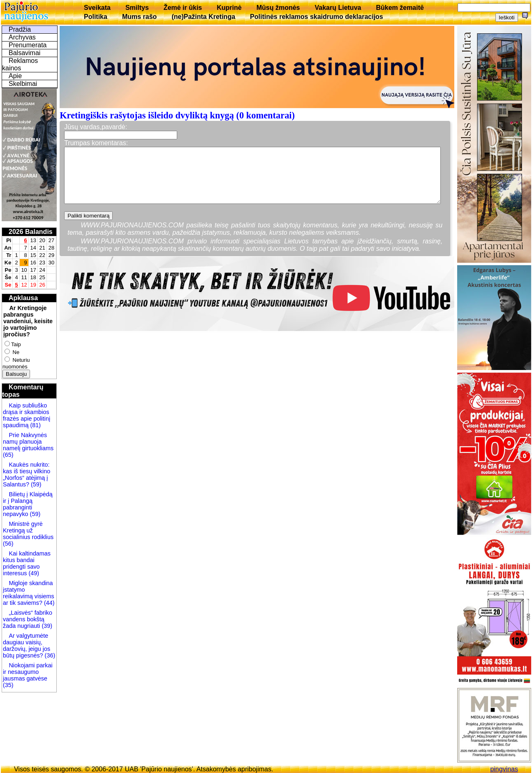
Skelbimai (23, 84)
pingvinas (504, 769)
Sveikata (97, 8)
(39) (46, 626)
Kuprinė (229, 8)
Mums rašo (139, 17)
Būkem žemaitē (400, 8)
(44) (49, 603)
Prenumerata (28, 45)
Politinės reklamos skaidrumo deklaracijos (317, 17)
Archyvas (22, 37)
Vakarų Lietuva (338, 8)
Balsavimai (24, 53)
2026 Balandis (31, 232)
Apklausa (23, 298)
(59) (35, 484)
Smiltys (137, 8)
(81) (35, 425)
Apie (15, 76)
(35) (8, 685)
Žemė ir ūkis (183, 8)
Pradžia (20, 29)
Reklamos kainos (20, 64)
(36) (49, 655)
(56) (8, 544)
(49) (33, 573)
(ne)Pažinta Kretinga (203, 17)
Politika (96, 17)
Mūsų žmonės (278, 8)
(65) (8, 455)
